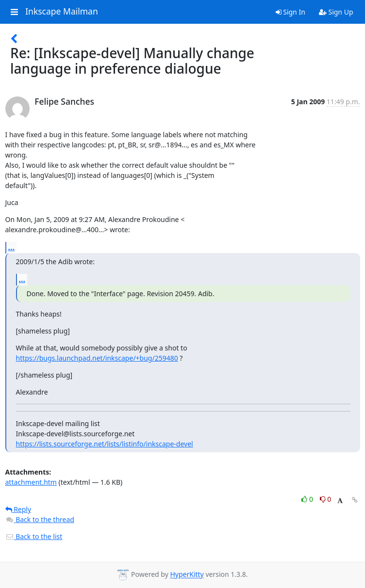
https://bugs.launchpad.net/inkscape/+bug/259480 (97, 358)
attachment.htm (31, 482)
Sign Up (336, 12)
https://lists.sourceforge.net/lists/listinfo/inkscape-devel (105, 444)
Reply (18, 509)
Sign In (290, 12)
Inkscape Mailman (62, 12)
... (12, 247)
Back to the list (34, 536)
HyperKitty (187, 575)
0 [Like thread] (308, 499)
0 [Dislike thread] (326, 499)
